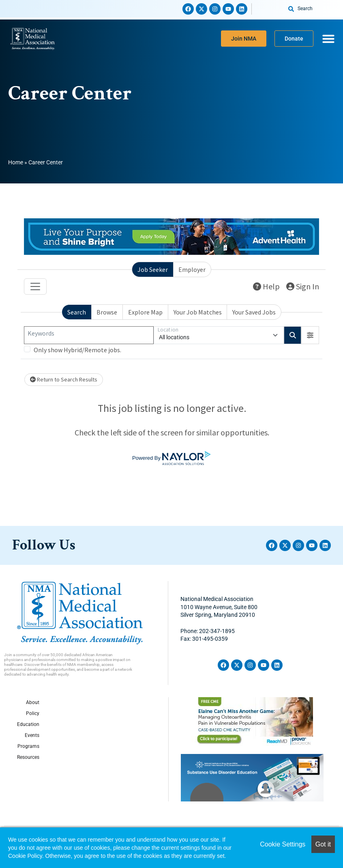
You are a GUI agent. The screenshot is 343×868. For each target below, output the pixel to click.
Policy (33, 713)
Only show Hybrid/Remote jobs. (77, 350)
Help (266, 286)
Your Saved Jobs (254, 312)
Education (28, 724)
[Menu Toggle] (328, 39)
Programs (28, 746)
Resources (28, 757)
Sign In (303, 286)
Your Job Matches (198, 312)
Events (32, 735)
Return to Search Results (64, 379)
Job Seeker (153, 269)
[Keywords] (89, 335)
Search (77, 312)
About (33, 702)
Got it (323, 844)
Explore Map (145, 312)
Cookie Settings (283, 844)
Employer (192, 269)
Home (16, 162)
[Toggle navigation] (35, 286)
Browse (107, 312)
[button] (310, 335)
